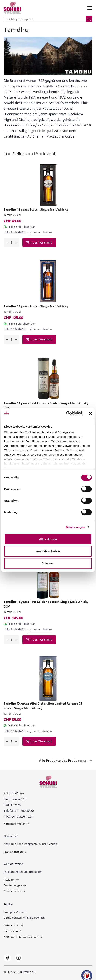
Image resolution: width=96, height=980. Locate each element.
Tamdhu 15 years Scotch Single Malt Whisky (36, 306)
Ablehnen (48, 563)
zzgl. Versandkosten (40, 232)
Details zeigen (75, 527)
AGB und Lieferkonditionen (23, 937)
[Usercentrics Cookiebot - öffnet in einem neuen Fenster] (66, 413)
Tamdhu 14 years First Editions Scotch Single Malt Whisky (46, 406)
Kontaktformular (16, 824)
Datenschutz (14, 925)
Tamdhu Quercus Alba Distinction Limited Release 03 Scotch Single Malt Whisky (43, 706)
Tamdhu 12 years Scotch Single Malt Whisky (36, 209)
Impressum (13, 931)
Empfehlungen (15, 885)
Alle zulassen (48, 539)
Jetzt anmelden (15, 852)
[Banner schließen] (90, 413)
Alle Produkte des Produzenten (66, 760)
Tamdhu (9, 215)
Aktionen (11, 880)
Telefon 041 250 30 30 (19, 811)
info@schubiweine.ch (18, 816)
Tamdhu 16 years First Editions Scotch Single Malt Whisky (46, 604)
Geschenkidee (14, 891)
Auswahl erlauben (48, 551)
